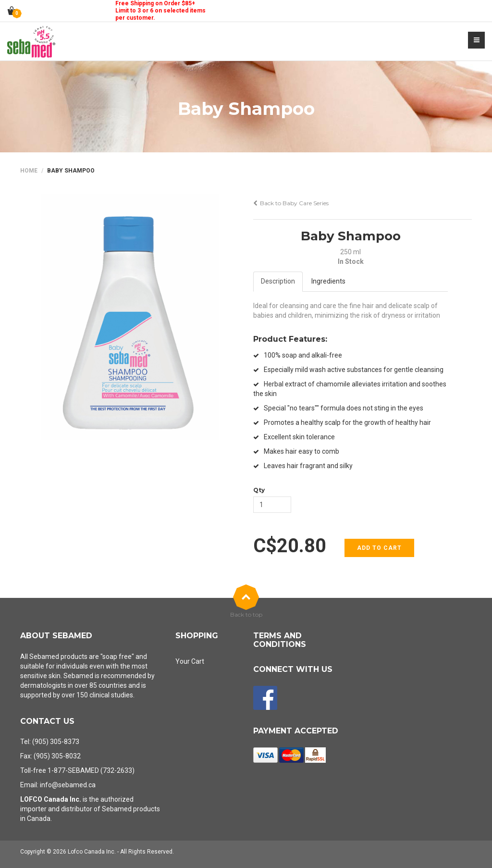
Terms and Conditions (280, 640)
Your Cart (190, 661)
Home (29, 171)
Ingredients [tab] (328, 281)
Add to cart (379, 548)
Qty (259, 490)
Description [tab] (278, 281)
